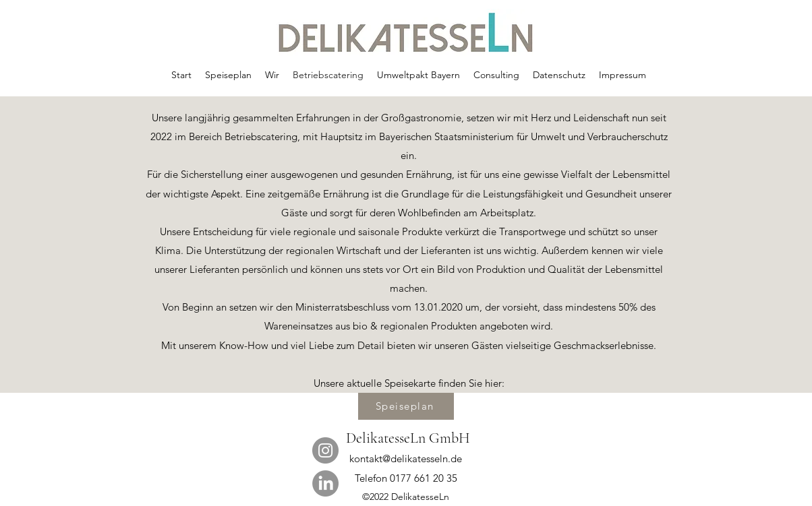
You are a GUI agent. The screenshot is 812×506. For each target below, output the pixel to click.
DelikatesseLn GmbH (408, 438)
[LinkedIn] (325, 483)
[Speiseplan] (406, 406)
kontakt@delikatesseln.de (406, 458)
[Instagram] (325, 450)
